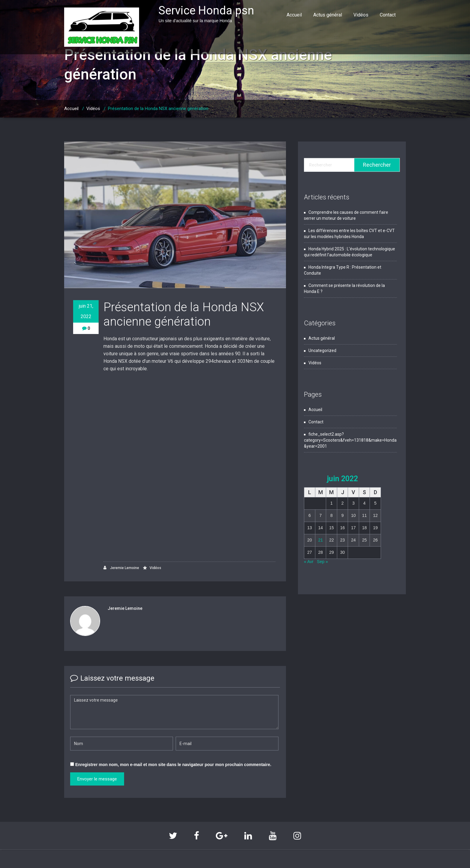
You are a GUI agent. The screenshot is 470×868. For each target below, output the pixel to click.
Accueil (294, 15)
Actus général (328, 15)
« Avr (309, 562)
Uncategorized (322, 350)
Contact (388, 15)
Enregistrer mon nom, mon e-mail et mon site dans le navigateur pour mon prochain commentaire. (173, 765)
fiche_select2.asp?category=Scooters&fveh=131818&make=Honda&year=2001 (350, 440)
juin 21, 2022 (86, 311)
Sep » (322, 562)
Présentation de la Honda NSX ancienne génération (158, 109)
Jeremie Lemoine (121, 568)
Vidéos (361, 15)
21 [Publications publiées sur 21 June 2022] (321, 540)
